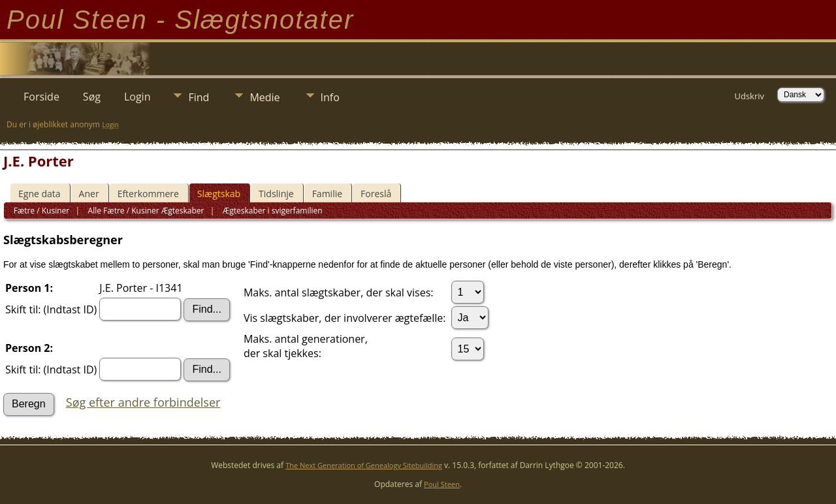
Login (137, 97)
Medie (265, 97)
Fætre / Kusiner (42, 211)
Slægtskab (219, 194)
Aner (89, 194)
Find (199, 97)
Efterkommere (148, 194)
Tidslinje (276, 194)
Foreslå (376, 194)
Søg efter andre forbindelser (143, 402)
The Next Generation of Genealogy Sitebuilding (364, 465)
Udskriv (749, 96)
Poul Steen (442, 484)
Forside (41, 97)
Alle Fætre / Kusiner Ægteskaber (145, 211)
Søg (92, 97)
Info (330, 97)
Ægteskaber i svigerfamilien (272, 211)
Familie (327, 194)
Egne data (40, 194)
